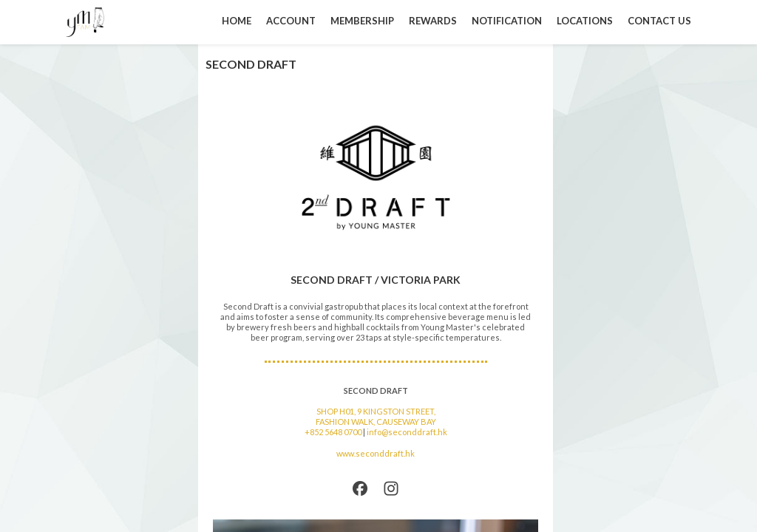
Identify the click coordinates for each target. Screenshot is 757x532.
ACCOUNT (291, 21)
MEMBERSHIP (362, 21)
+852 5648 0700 (333, 432)
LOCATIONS (585, 21)
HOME (237, 21)
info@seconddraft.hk (407, 432)
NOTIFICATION (507, 21)
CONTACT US (659, 21)
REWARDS (433, 21)
